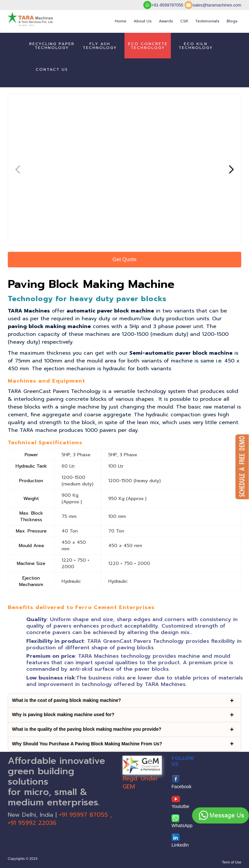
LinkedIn (180, 841)
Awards (166, 21)
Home (121, 21)
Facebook (181, 782)
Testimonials (207, 21)
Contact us (52, 69)
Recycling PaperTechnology (52, 46)
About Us (143, 21)
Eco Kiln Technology (196, 46)
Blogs (232, 21)
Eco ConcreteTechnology (148, 46)
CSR (184, 21)
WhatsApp (182, 821)
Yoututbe (180, 802)
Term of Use (232, 862)
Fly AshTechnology (100, 46)
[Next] (231, 169)
